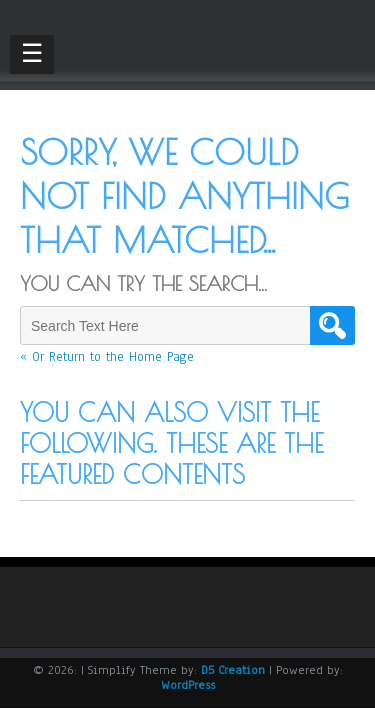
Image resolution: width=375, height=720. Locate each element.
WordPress (188, 685)
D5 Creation (233, 670)
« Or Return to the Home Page (107, 357)
